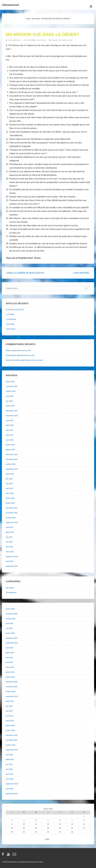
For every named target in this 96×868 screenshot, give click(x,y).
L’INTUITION (11, 329)
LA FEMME (10, 314)
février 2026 (10, 382)
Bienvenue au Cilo (24, 350)
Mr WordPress (11, 355)
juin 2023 (9, 479)
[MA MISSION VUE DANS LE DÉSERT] (41, 40)
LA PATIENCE (11, 319)
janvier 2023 (10, 503)
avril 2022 (9, 547)
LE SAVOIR (10, 324)
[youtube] (9, 855)
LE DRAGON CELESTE (15, 310)
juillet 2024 (10, 425)
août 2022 (9, 527)
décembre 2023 (12, 454)
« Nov (47, 839)
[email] (15, 855)
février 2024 (10, 445)
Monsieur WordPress (14, 360)
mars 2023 (10, 493)
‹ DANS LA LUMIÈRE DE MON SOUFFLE (25, 273)
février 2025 (10, 406)
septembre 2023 (12, 469)
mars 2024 (10, 440)
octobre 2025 (11, 391)
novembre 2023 (12, 459)
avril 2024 (9, 435)
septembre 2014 (12, 566)
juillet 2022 (10, 532)
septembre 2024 (12, 416)
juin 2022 (9, 537)
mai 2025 (9, 401)
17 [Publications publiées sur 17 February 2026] (24, 828)
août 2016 (9, 561)
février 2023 (10, 498)
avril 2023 (9, 488)
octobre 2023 (11, 464)
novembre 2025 (12, 386)
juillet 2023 (10, 474)
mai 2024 (9, 430)
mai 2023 (9, 484)
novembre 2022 (12, 513)
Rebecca (9, 350)
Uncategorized (11, 592)
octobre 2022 (11, 518)
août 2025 (9, 396)
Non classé (67, 40)
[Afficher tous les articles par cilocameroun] (13, 40)
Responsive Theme (36, 862)
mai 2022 (9, 542)
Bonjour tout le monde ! (35, 360)
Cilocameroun (10, 5)
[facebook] (3, 855)
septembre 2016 (12, 557)
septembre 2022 (12, 522)
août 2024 (9, 420)
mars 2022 (10, 552)
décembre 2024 (12, 411)
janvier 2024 (10, 450)
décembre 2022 (12, 508)
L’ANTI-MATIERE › (82, 273)
